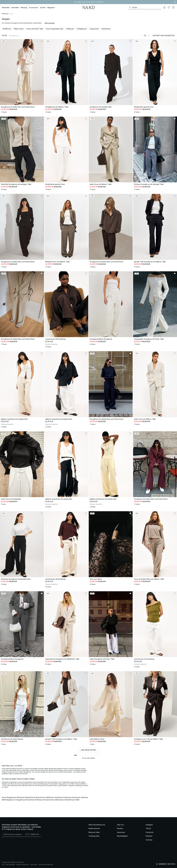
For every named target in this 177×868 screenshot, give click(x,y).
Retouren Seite (94, 832)
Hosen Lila (79, 797)
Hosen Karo (71, 797)
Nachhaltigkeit (122, 836)
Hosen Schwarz (44, 800)
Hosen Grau (54, 797)
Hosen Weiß (75, 800)
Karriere (120, 828)
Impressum (121, 832)
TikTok (148, 828)
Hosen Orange (16, 800)
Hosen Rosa (26, 800)
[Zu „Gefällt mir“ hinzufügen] (42, 41)
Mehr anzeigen (50, 23)
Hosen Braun (36, 797)
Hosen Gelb (45, 797)
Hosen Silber (54, 800)
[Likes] (169, 7)
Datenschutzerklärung (23, 864)
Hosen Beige (7, 797)
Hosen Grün (62, 797)
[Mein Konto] (164, 7)
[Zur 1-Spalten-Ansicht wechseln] (142, 35)
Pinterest (149, 836)
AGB (3, 864)
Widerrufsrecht (94, 828)
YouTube (149, 840)
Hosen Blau (16, 797)
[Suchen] (145, 7)
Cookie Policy (34, 864)
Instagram (149, 825)
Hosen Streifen (65, 800)
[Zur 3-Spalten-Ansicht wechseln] (149, 35)
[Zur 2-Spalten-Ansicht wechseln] (145, 35)
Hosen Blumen (25, 797)
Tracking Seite (94, 836)
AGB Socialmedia (10, 864)
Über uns (120, 825)
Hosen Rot (34, 800)
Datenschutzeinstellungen (46, 864)
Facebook (150, 832)
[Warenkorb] (173, 7)
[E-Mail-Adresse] (12, 834)
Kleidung (5, 14)
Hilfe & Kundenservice (97, 825)
